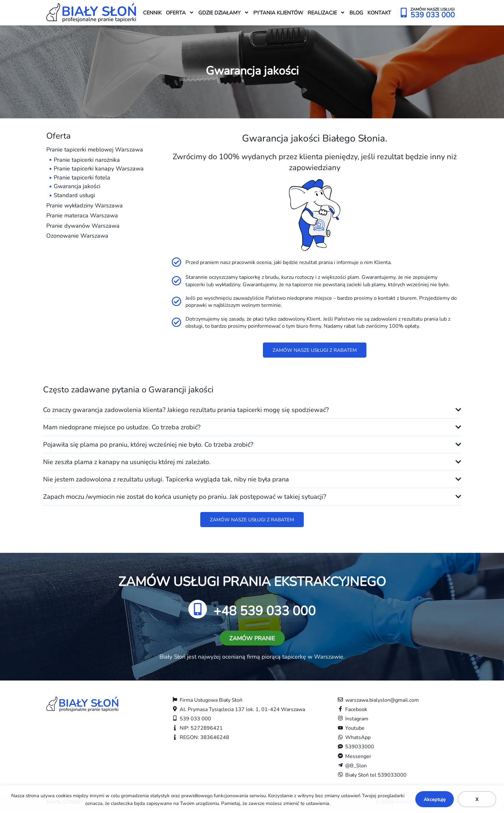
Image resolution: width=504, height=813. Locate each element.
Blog (356, 12)
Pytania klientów (278, 12)
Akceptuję (435, 799)
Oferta (180, 13)
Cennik (152, 12)
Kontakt (379, 12)
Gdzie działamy (224, 13)
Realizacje (326, 13)
